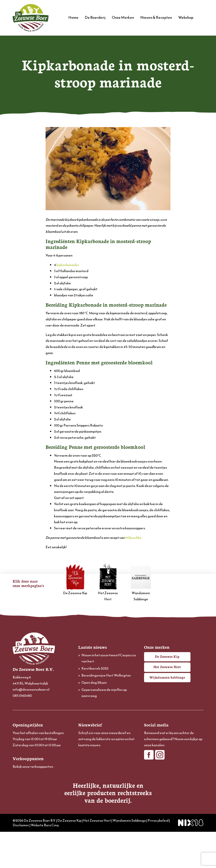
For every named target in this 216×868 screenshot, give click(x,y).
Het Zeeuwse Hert (108, 583)
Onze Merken (123, 17)
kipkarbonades (68, 265)
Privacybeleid (158, 857)
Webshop (186, 17)
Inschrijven (108, 799)
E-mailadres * (88, 753)
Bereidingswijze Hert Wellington (106, 675)
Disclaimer (21, 861)
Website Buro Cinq (45, 861)
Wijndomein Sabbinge (141, 583)
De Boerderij (95, 17)
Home (73, 17)
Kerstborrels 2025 (95, 668)
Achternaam (87, 781)
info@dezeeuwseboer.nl (31, 689)
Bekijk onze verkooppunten (33, 766)
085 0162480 (22, 695)
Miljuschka (133, 538)
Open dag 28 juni (94, 682)
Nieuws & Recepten (156, 17)
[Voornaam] (108, 773)
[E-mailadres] (108, 760)
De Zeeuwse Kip (75, 580)
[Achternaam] (108, 788)
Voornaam (86, 767)
